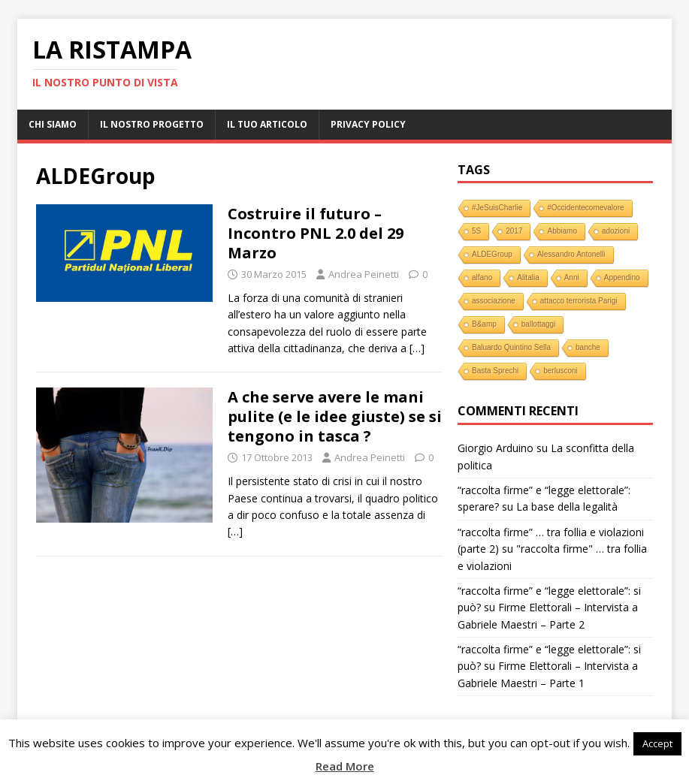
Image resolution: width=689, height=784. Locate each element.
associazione (494, 301)
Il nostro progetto (152, 124)
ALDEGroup (492, 254)
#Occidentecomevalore (585, 208)
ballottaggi (539, 324)
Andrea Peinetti (364, 274)
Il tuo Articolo (267, 124)
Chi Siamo (53, 124)
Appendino (622, 277)
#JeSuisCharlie (497, 208)
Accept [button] (657, 743)
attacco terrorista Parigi (579, 301)
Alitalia (528, 277)
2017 (514, 231)
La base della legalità (567, 507)
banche (588, 347)
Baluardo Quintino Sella (511, 347)
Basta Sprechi (495, 371)
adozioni (616, 231)
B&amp (484, 324)
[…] (417, 348)
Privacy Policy (368, 124)
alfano (482, 277)
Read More (345, 766)
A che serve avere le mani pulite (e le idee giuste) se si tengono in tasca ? (335, 416)
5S (476, 231)
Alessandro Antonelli (571, 254)
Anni (572, 277)
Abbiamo (562, 231)
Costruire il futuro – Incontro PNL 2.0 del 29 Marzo (316, 233)
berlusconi (561, 371)
